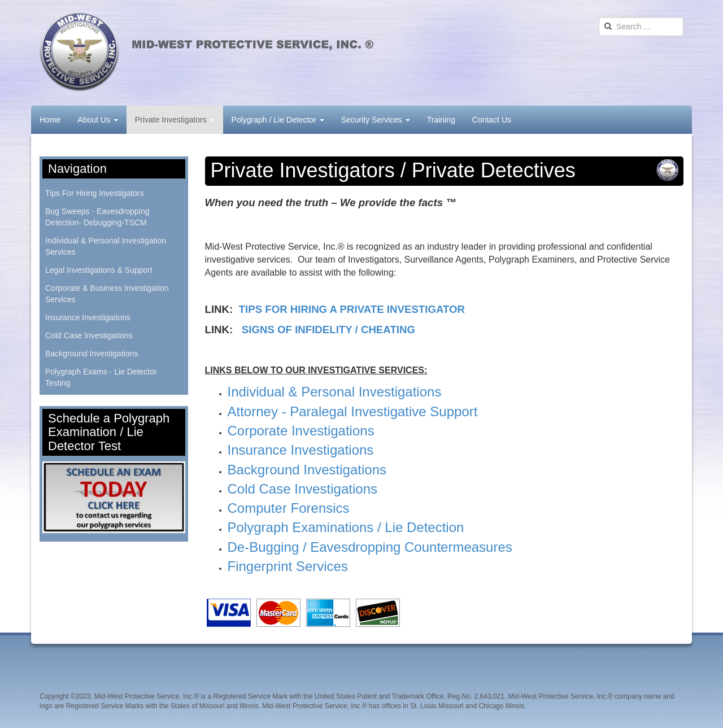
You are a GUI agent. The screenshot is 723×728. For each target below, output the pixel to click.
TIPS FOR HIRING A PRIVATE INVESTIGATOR (352, 309)
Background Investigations (92, 354)
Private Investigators (175, 120)
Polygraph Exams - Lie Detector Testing (101, 377)
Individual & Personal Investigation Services (106, 246)
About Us (97, 120)
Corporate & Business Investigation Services (107, 294)
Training (441, 120)
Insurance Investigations (88, 317)
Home (50, 120)
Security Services (376, 120)
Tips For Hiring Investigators (95, 193)
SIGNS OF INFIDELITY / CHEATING (328, 330)
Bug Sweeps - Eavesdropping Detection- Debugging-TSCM (97, 217)
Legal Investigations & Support (99, 270)
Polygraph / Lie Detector (278, 120)
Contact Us (492, 120)
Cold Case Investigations (89, 335)
